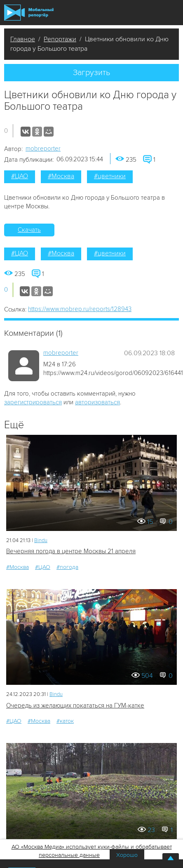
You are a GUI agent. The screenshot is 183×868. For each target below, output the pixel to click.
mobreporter (43, 149)
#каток (65, 721)
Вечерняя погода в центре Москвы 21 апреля (71, 551)
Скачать (29, 230)
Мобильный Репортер (29, 13)
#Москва (61, 176)
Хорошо (127, 855)
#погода (67, 567)
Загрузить (91, 73)
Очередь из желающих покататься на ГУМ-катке (75, 705)
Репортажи (60, 39)
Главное (23, 39)
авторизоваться (97, 402)
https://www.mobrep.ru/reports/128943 (80, 309)
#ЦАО (20, 176)
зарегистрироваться (33, 402)
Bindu (41, 540)
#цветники (110, 176)
